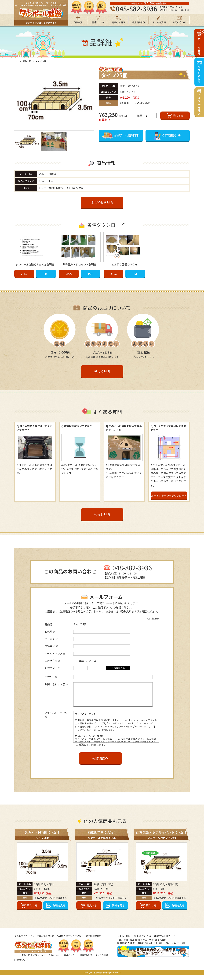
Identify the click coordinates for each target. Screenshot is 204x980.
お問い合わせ (22, 965)
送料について (55, 960)
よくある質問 (102, 960)
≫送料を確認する (58, 902)
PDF (46, 273)
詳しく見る (102, 371)
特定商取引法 (86, 960)
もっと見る (102, 514)
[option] (54, 100)
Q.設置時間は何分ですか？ (77, 426)
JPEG (24, 273)
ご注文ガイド (39, 960)
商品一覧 (27, 61)
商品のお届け (70, 960)
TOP (16, 61)
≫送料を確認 (142, 103)
